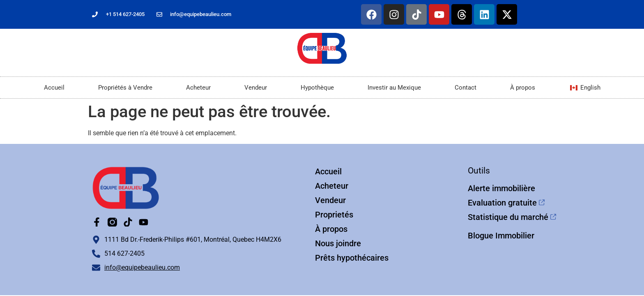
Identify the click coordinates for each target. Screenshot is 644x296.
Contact (466, 88)
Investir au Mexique (394, 88)
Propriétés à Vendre (125, 88)
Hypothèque (317, 88)
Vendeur (256, 88)
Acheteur (198, 88)
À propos (523, 88)
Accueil (54, 88)
